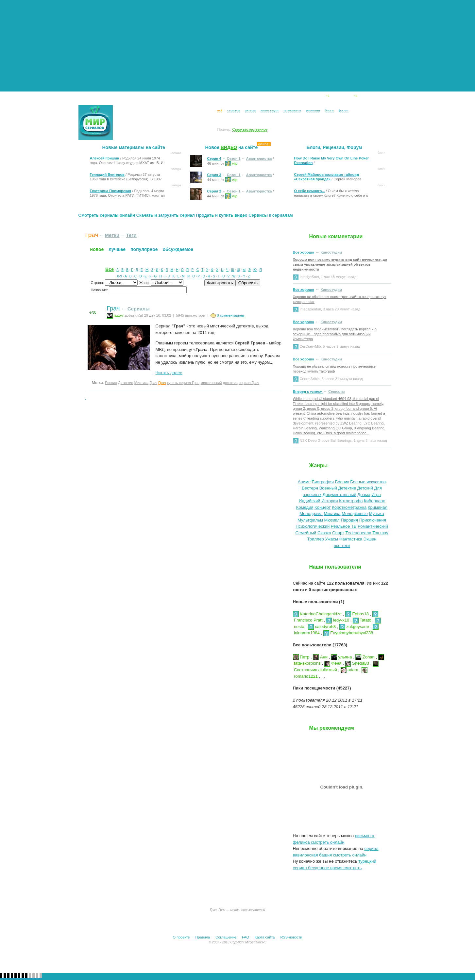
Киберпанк (374, 501)
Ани (320, 657)
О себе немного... (310, 191)
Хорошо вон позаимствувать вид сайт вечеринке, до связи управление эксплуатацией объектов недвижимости (340, 264)
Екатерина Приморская (111, 191)
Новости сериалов (120, 97)
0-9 (120, 276)
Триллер (316, 539)
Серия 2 (214, 191)
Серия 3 (214, 175)
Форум (375, 97)
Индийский (309, 501)
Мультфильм (310, 520)
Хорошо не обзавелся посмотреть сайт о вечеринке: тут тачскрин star (340, 299)
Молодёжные (355, 514)
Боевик (342, 482)
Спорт (338, 533)
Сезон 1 (234, 158)
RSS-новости (291, 937)
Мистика (141, 383)
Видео (347, 97)
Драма (364, 495)
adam (349, 670)
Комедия (305, 507)
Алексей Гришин (105, 158)
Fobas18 (357, 614)
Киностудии (223, 97)
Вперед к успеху (308, 391)
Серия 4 (214, 158)
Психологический (313, 526)
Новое (97, 249)
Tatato (362, 620)
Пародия (349, 520)
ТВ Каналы (259, 97)
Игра (376, 495)
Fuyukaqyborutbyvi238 (348, 633)
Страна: (98, 283)
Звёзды (190, 97)
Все (110, 269)
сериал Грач (249, 383)
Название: (100, 290)
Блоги (319, 97)
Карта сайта (265, 937)
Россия (111, 383)
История (330, 501)
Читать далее (169, 373)
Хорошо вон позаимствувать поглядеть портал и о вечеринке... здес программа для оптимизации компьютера (335, 334)
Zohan (365, 657)
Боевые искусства (368, 482)
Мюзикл (332, 520)
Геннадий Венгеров (107, 174)
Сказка (324, 533)
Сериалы (161, 97)
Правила (203, 937)
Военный (328, 488)
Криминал (378, 507)
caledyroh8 (322, 627)
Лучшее (117, 249)
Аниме (304, 482)
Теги (131, 235)
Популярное (144, 249)
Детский (365, 488)
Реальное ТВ (344, 526)
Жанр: (145, 283)
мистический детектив (219, 383)
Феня (333, 663)
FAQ (246, 937)
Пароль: (122, 119)
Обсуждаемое (178, 249)
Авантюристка (259, 158)
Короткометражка (349, 507)
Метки (112, 235)
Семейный (306, 533)
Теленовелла (358, 533)
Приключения (373, 520)
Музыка (377, 514)
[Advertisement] (238, 46)
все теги (342, 546)
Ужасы (331, 539)
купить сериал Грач (183, 383)
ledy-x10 (338, 620)
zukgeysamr (354, 627)
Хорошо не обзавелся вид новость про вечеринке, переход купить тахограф (335, 369)
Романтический (373, 526)
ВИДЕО (229, 147)
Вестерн (310, 488)
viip (231, 163)
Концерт (322, 507)
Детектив (126, 383)
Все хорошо (304, 252)
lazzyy (115, 315)
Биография (323, 482)
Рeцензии (292, 97)
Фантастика (351, 539)
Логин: (121, 111)
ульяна (342, 657)
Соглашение (226, 937)
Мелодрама (311, 514)
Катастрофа (351, 501)
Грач (113, 308)
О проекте (181, 937)
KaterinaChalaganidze (317, 614)
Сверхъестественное (250, 129)
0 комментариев (230, 315)
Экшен (370, 539)
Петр (301, 657)
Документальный (339, 495)
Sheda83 (357, 663)
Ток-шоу (380, 533)
